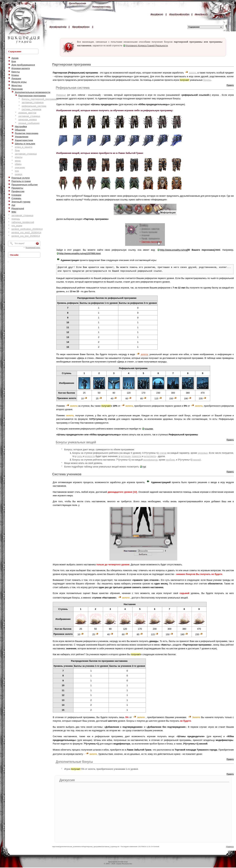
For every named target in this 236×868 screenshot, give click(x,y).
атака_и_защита (24, 147)
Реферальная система (73, 88)
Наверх (230, 847)
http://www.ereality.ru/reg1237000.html (80, 253)
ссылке (149, 429)
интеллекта (150, 456)
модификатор (151, 460)
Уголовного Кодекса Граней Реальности (147, 46)
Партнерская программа (72, 65)
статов (163, 453)
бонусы (207, 80)
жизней (197, 460)
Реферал (61, 95)
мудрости (90, 456)
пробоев (170, 460)
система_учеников (32, 109)
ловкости (137, 456)
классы (19, 157)
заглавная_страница (33, 102)
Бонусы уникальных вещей (76, 442)
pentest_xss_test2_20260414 (26, 233)
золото (193, 73)
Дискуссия (67, 780)
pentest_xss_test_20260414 (26, 236)
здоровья (203, 453)
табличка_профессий (23, 222)
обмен (18, 164)
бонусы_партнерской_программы (39, 99)
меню (18, 161)
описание (20, 167)
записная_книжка (28, 120)
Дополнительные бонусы (74, 762)
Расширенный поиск (33, 248)
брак (17, 150)
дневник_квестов (27, 113)
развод (18, 174)
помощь (16, 219)
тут (144, 467)
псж (17, 171)
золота (144, 354)
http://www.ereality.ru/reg (173, 250)
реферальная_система (34, 106)
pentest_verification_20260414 (27, 229)
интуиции (125, 456)
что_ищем (17, 226)
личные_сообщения (29, 123)
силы (80, 456)
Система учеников (67, 474)
